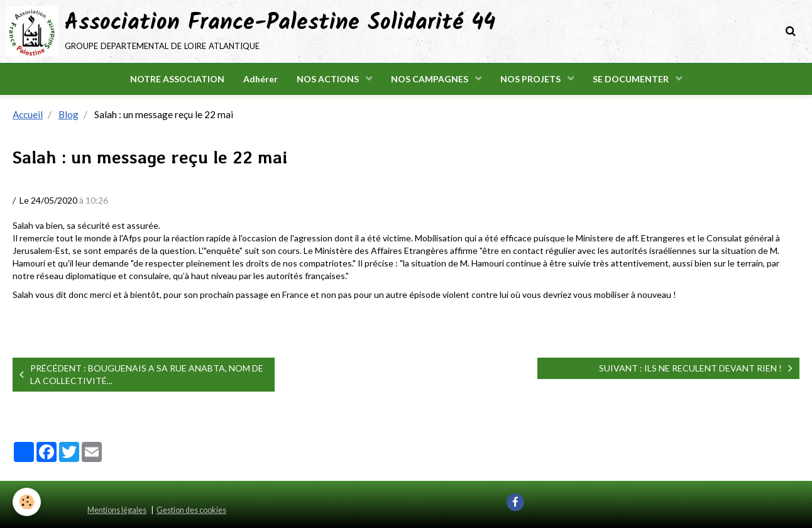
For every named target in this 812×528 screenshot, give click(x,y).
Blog (69, 114)
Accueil (28, 114)
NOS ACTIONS (329, 79)
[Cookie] (27, 502)
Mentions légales (117, 510)
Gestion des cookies (191, 510)
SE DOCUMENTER (632, 79)
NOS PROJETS (531, 79)
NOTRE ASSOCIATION (177, 79)
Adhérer (261, 79)
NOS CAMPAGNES (431, 79)
